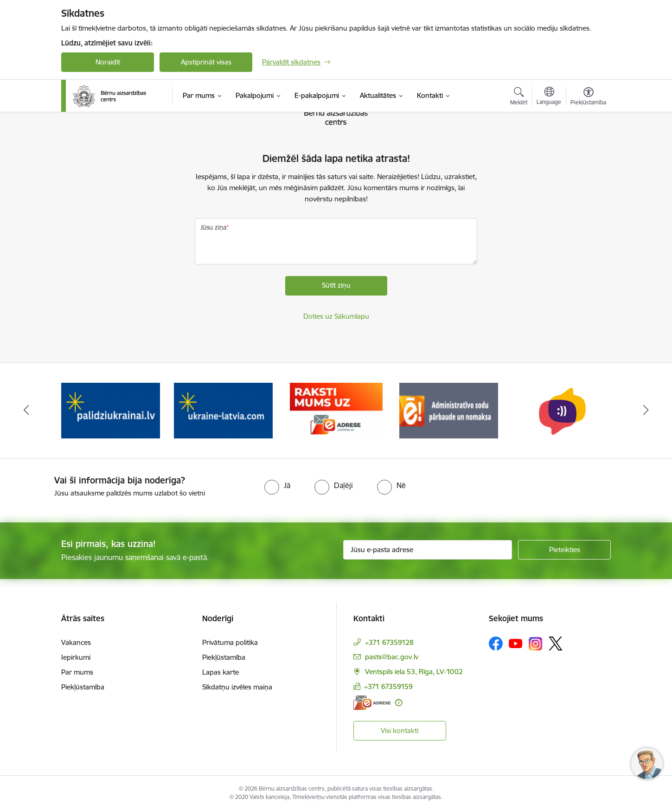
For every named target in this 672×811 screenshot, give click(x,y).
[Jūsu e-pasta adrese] (428, 550)
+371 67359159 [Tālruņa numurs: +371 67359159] (388, 686)
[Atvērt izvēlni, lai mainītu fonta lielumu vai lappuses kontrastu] (588, 97)
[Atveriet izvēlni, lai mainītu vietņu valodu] (549, 97)
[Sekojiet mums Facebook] (496, 644)
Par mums (77, 672)
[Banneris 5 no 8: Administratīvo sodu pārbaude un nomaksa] (561, 410)
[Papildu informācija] (399, 703)
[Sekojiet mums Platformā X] (556, 644)
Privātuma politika (230, 642)
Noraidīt (108, 62)
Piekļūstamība (83, 687)
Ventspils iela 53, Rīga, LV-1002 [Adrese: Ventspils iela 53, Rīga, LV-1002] (414, 672)
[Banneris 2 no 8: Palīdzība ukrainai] (223, 410)
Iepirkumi (76, 657)
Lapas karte (221, 672)
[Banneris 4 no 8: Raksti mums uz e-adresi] (449, 410)
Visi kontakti (400, 731)
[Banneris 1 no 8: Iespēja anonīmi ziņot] (111, 410)
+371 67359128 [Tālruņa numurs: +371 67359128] (389, 642)
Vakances (76, 642)
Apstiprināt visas (206, 62)
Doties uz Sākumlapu (336, 316)
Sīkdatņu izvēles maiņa (237, 687)
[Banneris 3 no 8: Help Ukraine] (336, 410)
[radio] (277, 485)
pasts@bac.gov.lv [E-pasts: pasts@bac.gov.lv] (392, 657)
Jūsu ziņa (213, 227)
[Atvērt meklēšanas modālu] (519, 97)
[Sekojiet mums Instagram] (536, 644)
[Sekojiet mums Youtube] (516, 643)
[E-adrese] (372, 703)
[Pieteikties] (564, 550)
